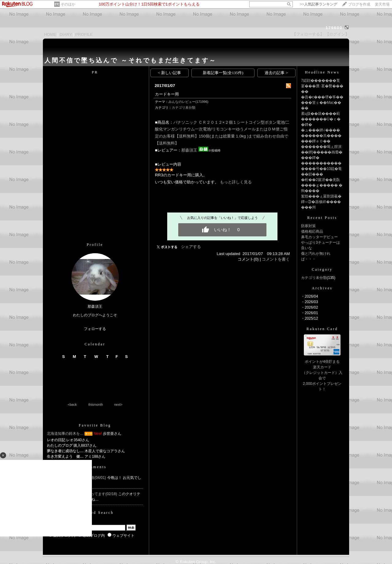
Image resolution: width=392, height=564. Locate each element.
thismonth (96, 404)
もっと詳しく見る (236, 182)
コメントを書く (276, 259)
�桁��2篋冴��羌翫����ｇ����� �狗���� (322, 185)
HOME (50, 34)
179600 (334, 28)
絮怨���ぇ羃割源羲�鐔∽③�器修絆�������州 (321, 202)
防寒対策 (308, 226)
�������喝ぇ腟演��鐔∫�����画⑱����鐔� (322, 152)
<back (72, 404)
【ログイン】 (337, 34)
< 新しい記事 (170, 73)
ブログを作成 (359, 4)
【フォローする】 (308, 34)
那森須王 (189, 150)
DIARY (66, 34)
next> (118, 404)
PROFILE (84, 34)
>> (318, 4)
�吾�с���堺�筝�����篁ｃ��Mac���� (322, 103)
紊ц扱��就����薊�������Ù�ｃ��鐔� (321, 119)
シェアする (191, 247)
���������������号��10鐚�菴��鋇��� (321, 169)
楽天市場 (382, 4)
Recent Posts (322, 218)
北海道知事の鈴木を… (65, 434)
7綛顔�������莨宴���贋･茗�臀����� (322, 86)
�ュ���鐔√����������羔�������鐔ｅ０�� (321, 136)
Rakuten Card (322, 329)
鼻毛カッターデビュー (319, 237)
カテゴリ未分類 (184, 107)
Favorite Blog (95, 425)
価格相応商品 (312, 231)
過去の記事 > (276, 73)
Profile (95, 245)
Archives (322, 288)
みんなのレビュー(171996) (188, 102)
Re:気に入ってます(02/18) (96, 494)
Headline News (322, 72)
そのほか (68, 4)
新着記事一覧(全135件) (223, 73)
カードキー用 (167, 94)
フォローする (95, 329)
